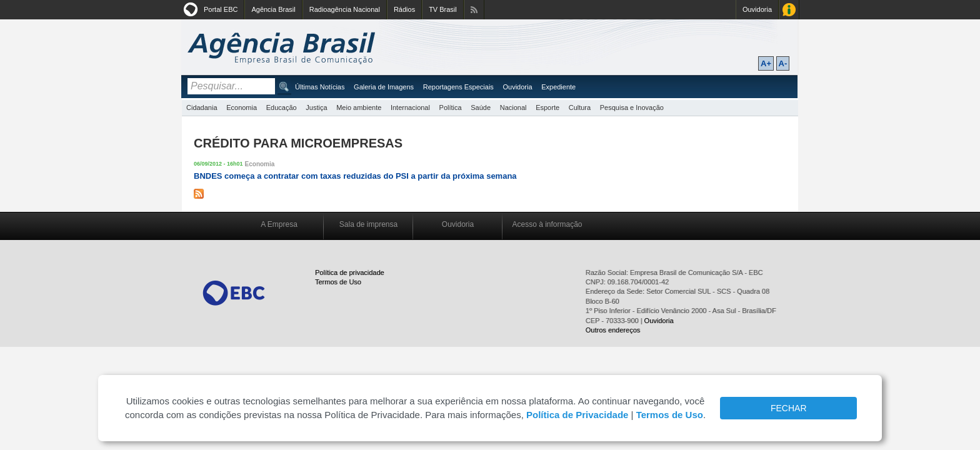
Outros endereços (613, 330)
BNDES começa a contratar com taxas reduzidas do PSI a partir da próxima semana (355, 176)
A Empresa (279, 224)
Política (451, 107)
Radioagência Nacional (345, 9)
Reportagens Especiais (458, 87)
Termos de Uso (338, 282)
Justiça (316, 107)
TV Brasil (443, 9)
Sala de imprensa (368, 224)
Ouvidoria (757, 9)
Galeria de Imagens (384, 87)
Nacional (513, 107)
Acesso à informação (547, 224)
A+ (766, 63)
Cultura (580, 107)
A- (783, 63)
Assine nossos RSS (474, 10)
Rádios (404, 9)
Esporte (547, 107)
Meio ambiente (359, 107)
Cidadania (202, 107)
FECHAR (789, 408)
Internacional (410, 107)
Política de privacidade (350, 272)
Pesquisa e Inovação (632, 107)
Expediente (558, 87)
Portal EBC (221, 9)
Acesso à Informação (789, 10)
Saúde (481, 107)
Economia (242, 107)
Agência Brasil (273, 9)
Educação (282, 107)
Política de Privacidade (577, 415)
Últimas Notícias (320, 87)
